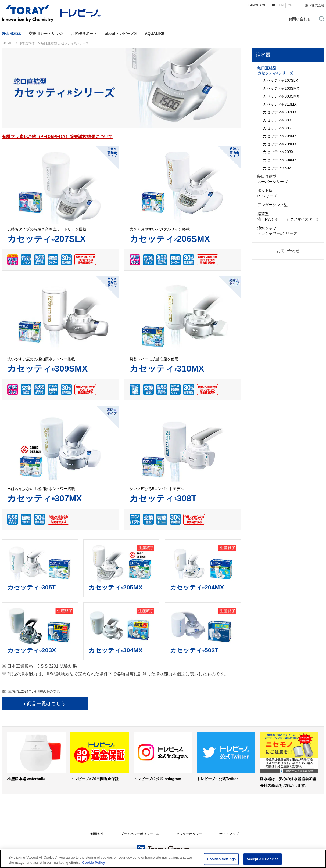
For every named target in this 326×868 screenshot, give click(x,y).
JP (273, 5)
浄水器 (263, 55)
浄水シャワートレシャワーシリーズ (277, 231)
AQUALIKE (155, 34)
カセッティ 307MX (280, 112)
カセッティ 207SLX (280, 80)
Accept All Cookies (263, 859)
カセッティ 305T (278, 128)
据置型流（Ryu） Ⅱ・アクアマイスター (288, 217)
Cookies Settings (221, 859)
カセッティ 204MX (280, 144)
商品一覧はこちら (46, 703)
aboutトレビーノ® (121, 34)
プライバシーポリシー (137, 834)
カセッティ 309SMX (281, 96)
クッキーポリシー (189, 834)
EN (281, 5)
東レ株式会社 (315, 5)
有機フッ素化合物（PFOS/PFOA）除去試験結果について (57, 137)
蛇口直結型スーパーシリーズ (273, 179)
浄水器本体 (11, 34)
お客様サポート (84, 34)
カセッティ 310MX (280, 104)
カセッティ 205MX (280, 136)
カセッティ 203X (278, 152)
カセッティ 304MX (280, 160)
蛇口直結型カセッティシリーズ (275, 71)
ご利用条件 (95, 834)
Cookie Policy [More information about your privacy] (94, 863)
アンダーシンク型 (273, 205)
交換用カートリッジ (46, 34)
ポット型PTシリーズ (267, 193)
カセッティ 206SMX (281, 89)
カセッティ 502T (278, 168)
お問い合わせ (300, 19)
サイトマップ (229, 834)
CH (290, 5)
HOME (8, 43)
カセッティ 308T (278, 120)
